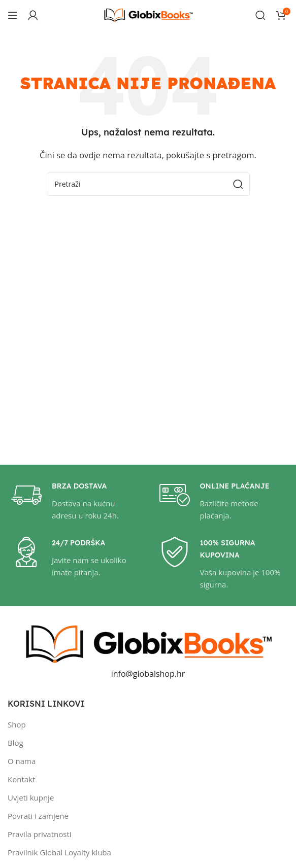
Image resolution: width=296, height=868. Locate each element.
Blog (15, 743)
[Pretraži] (260, 15)
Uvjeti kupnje (31, 797)
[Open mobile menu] (13, 15)
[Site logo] (148, 14)
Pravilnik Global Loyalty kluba (59, 852)
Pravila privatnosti (40, 834)
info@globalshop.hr (148, 674)
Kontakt (21, 779)
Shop (17, 724)
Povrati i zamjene (38, 816)
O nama (22, 761)
